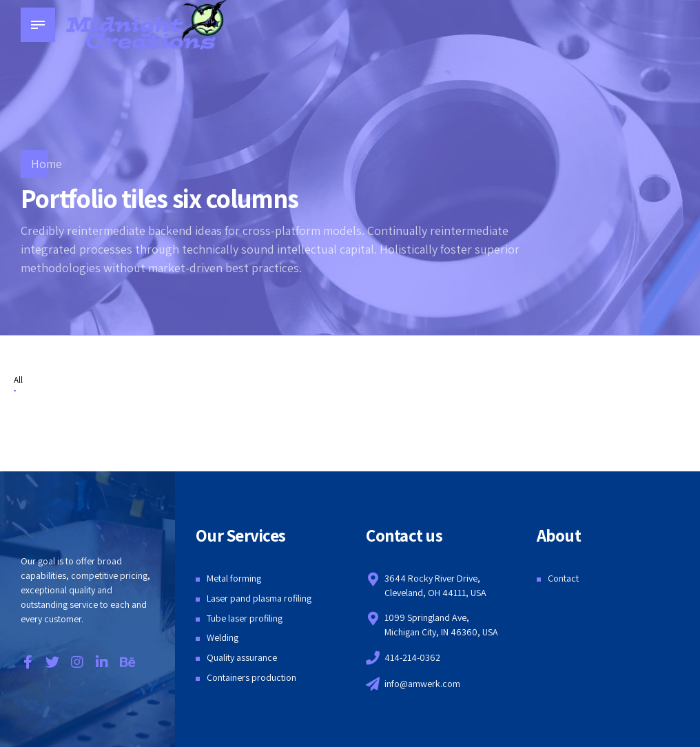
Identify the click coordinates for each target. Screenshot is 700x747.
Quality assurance (242, 657)
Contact (563, 578)
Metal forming (234, 578)
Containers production (251, 677)
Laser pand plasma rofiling (259, 598)
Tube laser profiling (245, 618)
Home (47, 164)
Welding (223, 637)
